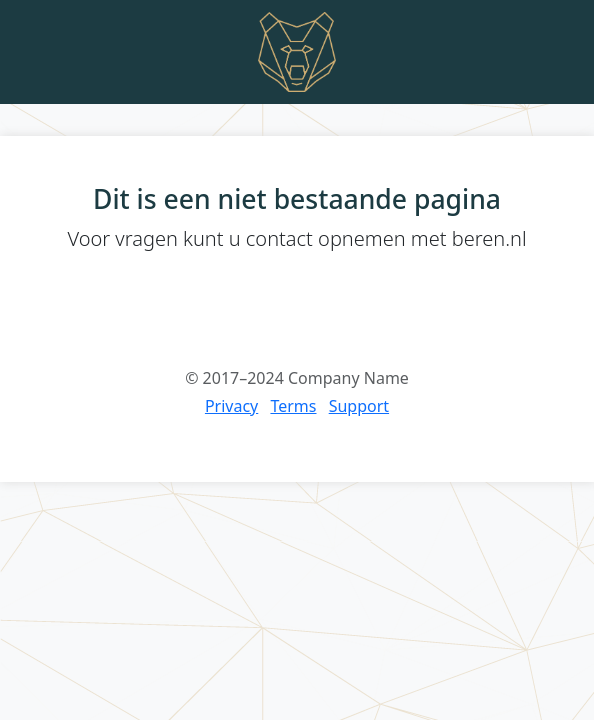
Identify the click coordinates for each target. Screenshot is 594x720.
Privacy (231, 406)
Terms (293, 406)
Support (359, 406)
